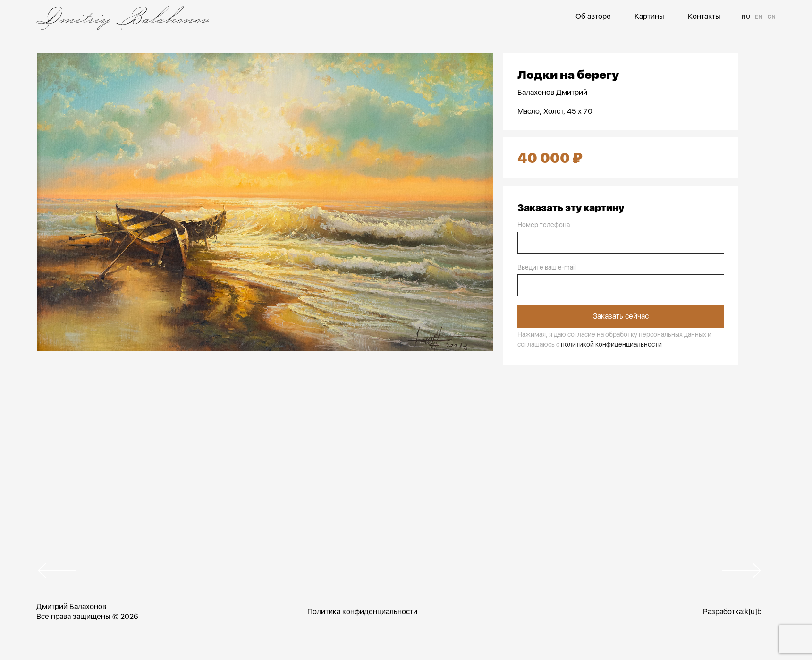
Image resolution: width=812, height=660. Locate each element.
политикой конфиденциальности (611, 344)
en (759, 17)
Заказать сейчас (621, 316)
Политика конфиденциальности (362, 611)
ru (746, 17)
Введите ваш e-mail (547, 267)
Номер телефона (544, 225)
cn (771, 17)
